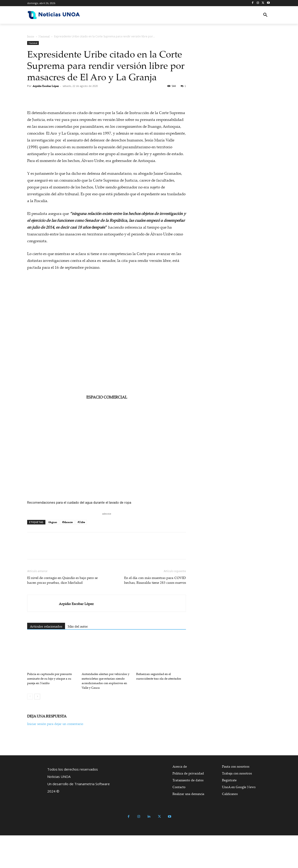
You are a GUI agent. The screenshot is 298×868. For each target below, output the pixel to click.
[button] (265, 15)
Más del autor (78, 659)
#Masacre (67, 555)
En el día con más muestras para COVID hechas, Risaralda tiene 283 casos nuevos (155, 613)
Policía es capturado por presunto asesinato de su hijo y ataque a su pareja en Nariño (50, 711)
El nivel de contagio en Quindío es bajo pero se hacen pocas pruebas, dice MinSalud (62, 613)
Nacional (44, 36)
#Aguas (53, 555)
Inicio (31, 36)
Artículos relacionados (46, 659)
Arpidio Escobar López (46, 86)
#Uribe (81, 555)
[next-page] (37, 729)
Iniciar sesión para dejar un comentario (55, 756)
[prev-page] (30, 729)
